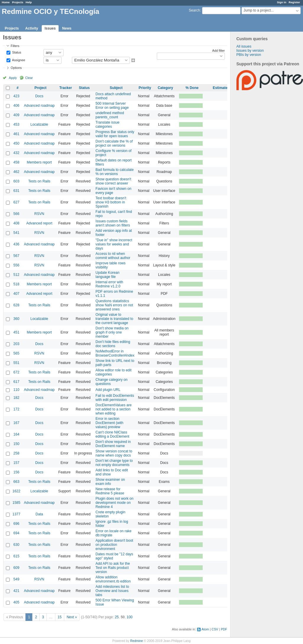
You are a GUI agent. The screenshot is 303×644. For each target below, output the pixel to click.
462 (16, 172)
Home (6, 2)
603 (16, 181)
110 (16, 390)
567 (16, 256)
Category (165, 88)
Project (40, 88)
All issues (244, 46)
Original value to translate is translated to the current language (114, 319)
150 (16, 444)
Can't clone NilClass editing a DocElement (112, 434)
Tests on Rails (39, 181)
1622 (16, 491)
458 (16, 162)
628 (16, 305)
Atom (205, 629)
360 (16, 319)
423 (16, 96)
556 (16, 265)
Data (39, 514)
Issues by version (250, 51)
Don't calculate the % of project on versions (114, 143)
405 (16, 602)
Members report (39, 162)
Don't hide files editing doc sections (113, 344)
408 (16, 223)
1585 (16, 503)
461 (16, 134)
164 (16, 434)
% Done (192, 88)
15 (60, 617)
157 (16, 463)
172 (16, 409)
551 (16, 363)
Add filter (219, 51)
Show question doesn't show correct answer (113, 181)
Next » (72, 617)
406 (16, 106)
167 (16, 423)
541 (16, 233)
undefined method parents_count (110, 115)
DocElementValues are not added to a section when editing (114, 409)
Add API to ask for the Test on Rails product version (113, 568)
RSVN (39, 214)
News (67, 28)
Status (16, 52)
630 (16, 545)
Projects (18, 2)
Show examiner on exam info (110, 482)
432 (16, 153)
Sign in (282, 2)
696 (16, 524)
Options (16, 68)
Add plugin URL (108, 390)
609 (16, 568)
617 (16, 382)
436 (16, 244)
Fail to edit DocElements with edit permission (115, 398)
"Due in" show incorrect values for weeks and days (114, 244)
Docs (39, 96)
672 (16, 372)
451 (16, 332)
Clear (29, 78)
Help (29, 2)
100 (130, 617)
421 (16, 591)
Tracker (66, 88)
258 (16, 453)
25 (117, 617)
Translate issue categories (108, 124)
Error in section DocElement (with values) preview (109, 423)
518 (16, 284)
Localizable (39, 124)
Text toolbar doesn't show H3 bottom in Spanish (111, 202)
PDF (224, 629)
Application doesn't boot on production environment (114, 545)
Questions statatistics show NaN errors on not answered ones (114, 305)
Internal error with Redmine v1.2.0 (109, 284)
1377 (16, 514)
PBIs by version (249, 55)
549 (16, 579)
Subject (116, 88)
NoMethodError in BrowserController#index (115, 353)
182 (16, 398)
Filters (15, 46)
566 (16, 214)
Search (194, 10)
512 (16, 275)
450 (16, 143)
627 (16, 202)
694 (16, 533)
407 (16, 294)
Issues (50, 28)
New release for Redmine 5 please (110, 491)
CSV (215, 629)
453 (16, 124)
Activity (32, 28)
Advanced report (39, 223)
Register (294, 2)
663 (16, 482)
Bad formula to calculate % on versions (115, 172)
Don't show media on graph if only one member (112, 332)
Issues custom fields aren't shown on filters (113, 223)
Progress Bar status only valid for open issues (115, 134)
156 (16, 472)
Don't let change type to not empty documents (114, 463)
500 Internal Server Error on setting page (112, 106)
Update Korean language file (108, 275)
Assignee (18, 60)
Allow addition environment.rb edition (113, 579)
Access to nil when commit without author (113, 256)
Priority (145, 88)
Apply (13, 78)
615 (16, 556)
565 (16, 353)
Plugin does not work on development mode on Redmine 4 (115, 503)
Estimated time (225, 88)
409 (16, 115)
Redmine (137, 641)
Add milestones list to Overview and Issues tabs (112, 591)
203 (16, 344)
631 (16, 191)
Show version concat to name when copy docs (114, 453)
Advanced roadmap (39, 106)
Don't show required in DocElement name (113, 444)
